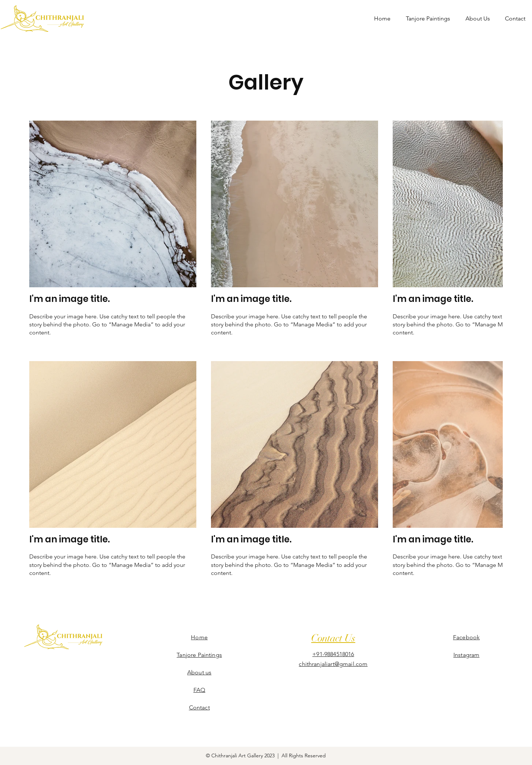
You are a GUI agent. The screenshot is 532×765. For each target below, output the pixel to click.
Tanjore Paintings (199, 655)
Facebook (466, 637)
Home (199, 637)
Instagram (466, 655)
